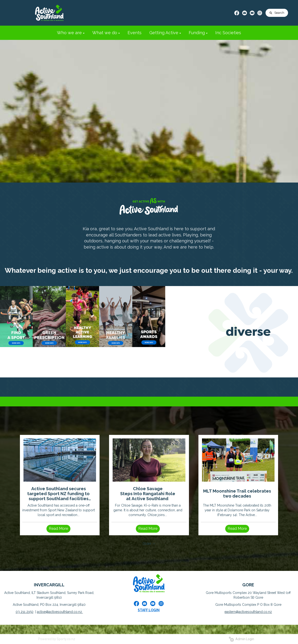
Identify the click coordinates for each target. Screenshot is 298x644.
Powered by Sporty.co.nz (57, 639)
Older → (149, 544)
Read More (58, 529)
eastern (230, 612)
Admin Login (241, 639)
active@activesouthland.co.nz (60, 612)
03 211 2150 (25, 612)
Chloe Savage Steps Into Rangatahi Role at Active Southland (148, 494)
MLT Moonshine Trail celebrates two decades (237, 494)
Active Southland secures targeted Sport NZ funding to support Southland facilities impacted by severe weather (58, 494)
